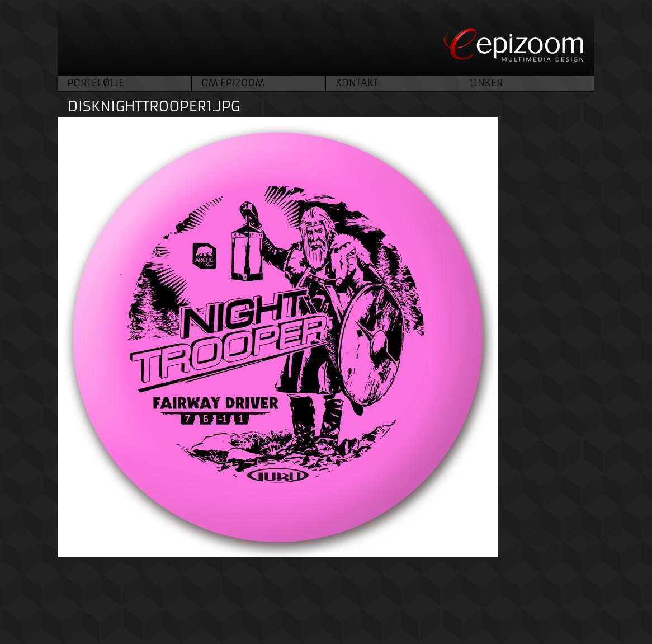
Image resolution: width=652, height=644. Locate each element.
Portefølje (96, 83)
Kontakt (357, 83)
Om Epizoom (233, 83)
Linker (486, 83)
